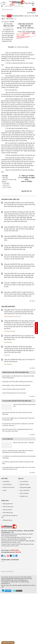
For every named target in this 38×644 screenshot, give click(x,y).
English (28, 3)
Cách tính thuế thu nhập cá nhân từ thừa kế (14, 389)
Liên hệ (5, 490)
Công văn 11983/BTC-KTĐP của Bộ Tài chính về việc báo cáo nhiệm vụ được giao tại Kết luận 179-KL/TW (19, 285)
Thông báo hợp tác (7, 520)
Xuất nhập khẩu (8, 342)
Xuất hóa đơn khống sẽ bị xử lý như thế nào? (14, 393)
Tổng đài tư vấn (24, 496)
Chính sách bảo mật (8, 513)
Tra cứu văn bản (24, 481)
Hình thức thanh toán (8, 507)
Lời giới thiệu (6, 481)
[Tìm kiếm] (34, 10)
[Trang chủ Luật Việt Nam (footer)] (18, 526)
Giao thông (7, 331)
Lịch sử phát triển (7, 484)
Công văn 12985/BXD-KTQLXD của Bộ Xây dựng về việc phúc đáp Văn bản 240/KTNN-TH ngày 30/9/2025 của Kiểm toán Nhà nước (19, 248)
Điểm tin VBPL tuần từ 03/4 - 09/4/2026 (24, 443)
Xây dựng (13, 331)
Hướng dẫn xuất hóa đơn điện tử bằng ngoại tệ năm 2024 (17, 382)
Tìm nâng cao (31, 13)
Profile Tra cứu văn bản (9, 487)
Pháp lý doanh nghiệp (25, 487)
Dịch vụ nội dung (24, 493)
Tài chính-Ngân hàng (9, 316)
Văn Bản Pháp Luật (6, 585)
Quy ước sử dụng (7, 510)
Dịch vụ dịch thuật (25, 490)
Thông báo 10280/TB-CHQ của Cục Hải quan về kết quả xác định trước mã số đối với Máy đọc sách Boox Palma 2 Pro (19, 338)
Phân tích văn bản (24, 484)
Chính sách (18, 316)
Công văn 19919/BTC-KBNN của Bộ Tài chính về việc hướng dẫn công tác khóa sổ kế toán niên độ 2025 (19, 238)
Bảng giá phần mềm (8, 504)
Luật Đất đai (25, 585)
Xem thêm (32, 301)
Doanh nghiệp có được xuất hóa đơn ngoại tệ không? (16, 385)
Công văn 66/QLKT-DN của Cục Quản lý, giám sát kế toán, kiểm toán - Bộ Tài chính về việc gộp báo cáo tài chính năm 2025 (19, 229)
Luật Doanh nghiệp (17, 585)
